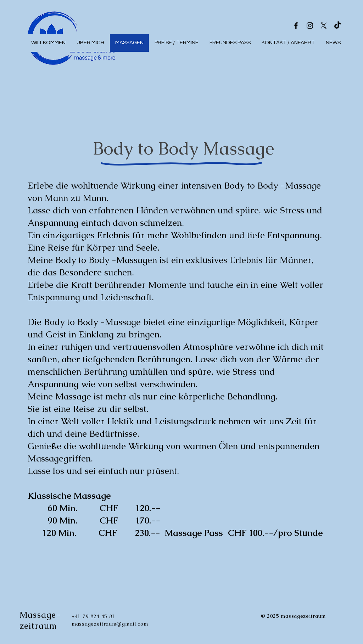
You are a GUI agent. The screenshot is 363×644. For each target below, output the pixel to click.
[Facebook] (296, 26)
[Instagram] (310, 26)
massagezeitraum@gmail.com (110, 624)
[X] (324, 26)
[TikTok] (337, 26)
